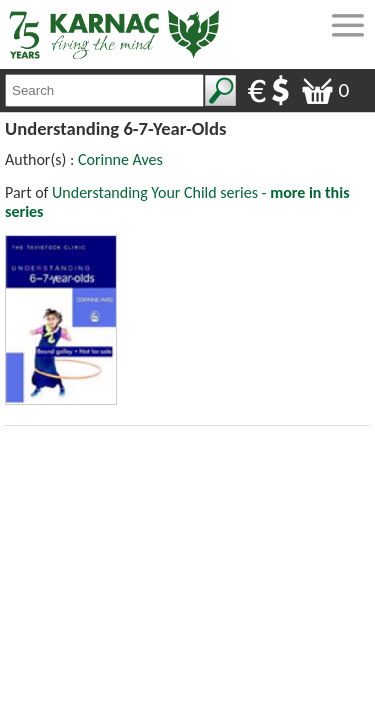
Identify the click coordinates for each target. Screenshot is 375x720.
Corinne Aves (120, 159)
